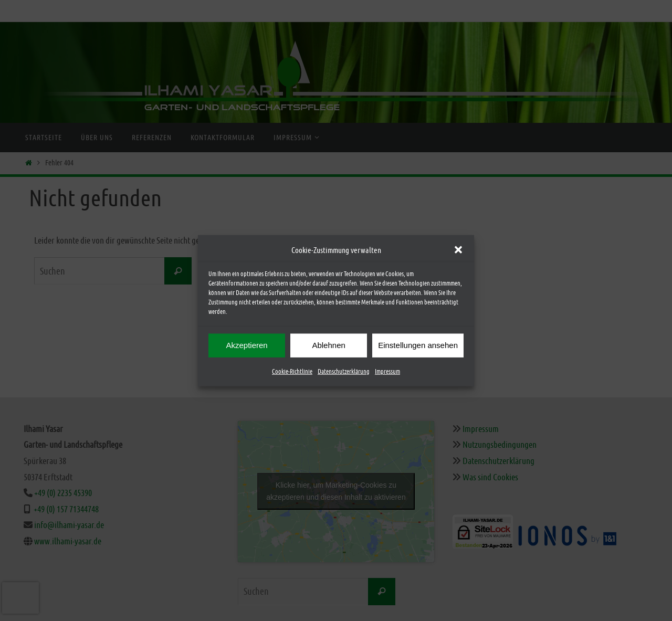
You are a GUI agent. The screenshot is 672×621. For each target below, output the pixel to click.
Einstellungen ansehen (418, 345)
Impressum (387, 371)
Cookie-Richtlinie (292, 371)
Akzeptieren (246, 345)
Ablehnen (328, 345)
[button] (458, 250)
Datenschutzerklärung (344, 371)
